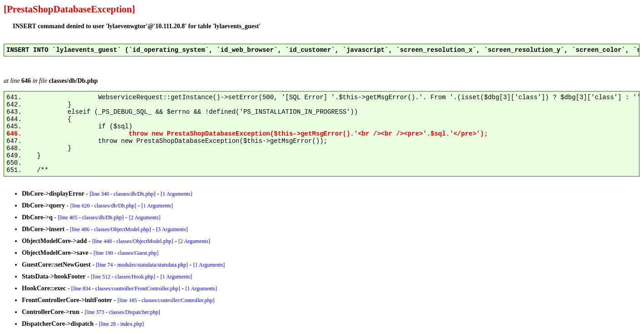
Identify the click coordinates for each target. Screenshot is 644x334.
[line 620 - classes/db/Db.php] (103, 206)
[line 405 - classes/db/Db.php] (91, 218)
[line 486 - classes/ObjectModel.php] (111, 229)
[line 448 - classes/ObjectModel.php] (133, 241)
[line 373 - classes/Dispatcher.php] (122, 312)
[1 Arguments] (176, 194)
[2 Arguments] (145, 218)
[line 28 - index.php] (122, 324)
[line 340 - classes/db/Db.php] (123, 194)
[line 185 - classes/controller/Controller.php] (166, 300)
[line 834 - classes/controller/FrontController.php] (126, 288)
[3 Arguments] (172, 229)
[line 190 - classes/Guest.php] (126, 253)
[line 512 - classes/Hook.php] (123, 277)
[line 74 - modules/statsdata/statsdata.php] (142, 265)
